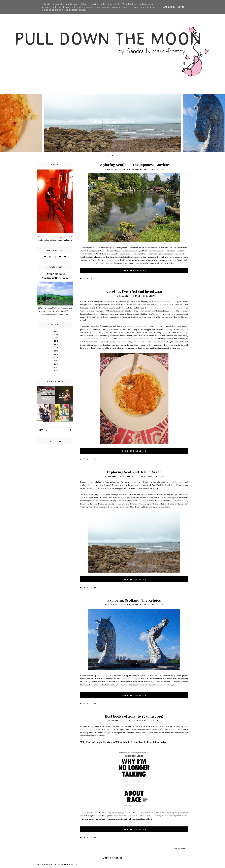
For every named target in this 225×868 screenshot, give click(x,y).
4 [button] (117, 155)
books (146, 721)
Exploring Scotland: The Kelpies (134, 600)
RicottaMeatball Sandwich (138, 326)
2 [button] (108, 155)
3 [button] (113, 155)
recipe (152, 296)
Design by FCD (71, 864)
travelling (150, 169)
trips (160, 169)
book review (134, 721)
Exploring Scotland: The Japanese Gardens (134, 165)
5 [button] (121, 155)
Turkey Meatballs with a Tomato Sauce (97, 339)
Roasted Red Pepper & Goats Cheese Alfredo (167, 308)
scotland (137, 169)
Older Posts (181, 849)
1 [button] (104, 155)
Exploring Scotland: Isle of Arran (134, 472)
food (144, 296)
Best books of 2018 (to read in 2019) (134, 716)
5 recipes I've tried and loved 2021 (134, 291)
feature (126, 169)
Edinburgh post (103, 675)
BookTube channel (176, 482)
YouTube (155, 721)
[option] (113, 123)
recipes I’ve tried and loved (165, 302)
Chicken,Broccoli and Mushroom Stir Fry (135, 339)
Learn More (169, 7)
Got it (181, 7)
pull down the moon (54, 864)
